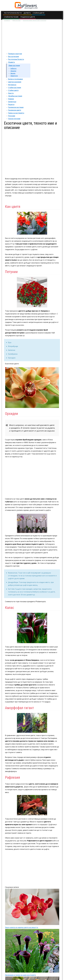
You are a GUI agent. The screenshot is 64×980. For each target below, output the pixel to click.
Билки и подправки (15, 79)
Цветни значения (15, 82)
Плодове (12, 116)
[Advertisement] (32, 37)
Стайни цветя (38, 13)
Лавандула (14, 76)
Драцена (13, 71)
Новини (11, 99)
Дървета (27, 13)
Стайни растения (11, 17)
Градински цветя (28, 17)
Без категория (14, 56)
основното (7, 20)
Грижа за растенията (16, 113)
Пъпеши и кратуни (15, 54)
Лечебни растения (15, 96)
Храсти (11, 93)
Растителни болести (13, 13)
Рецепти (11, 104)
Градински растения (16, 107)
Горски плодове (14, 119)
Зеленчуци (12, 102)
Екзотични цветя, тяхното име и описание (35, 20)
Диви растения (16, 20)
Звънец (13, 73)
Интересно (12, 85)
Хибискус (14, 69)
